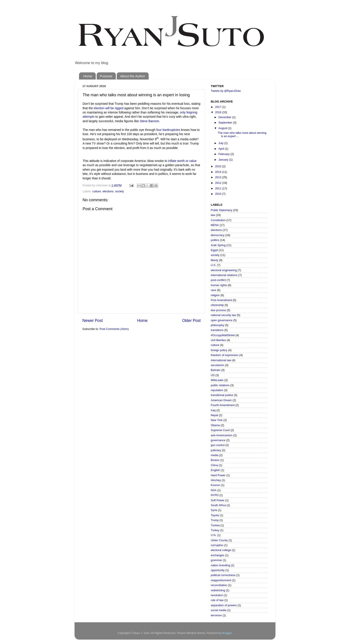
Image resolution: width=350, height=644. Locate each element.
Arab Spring (218, 245)
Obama (215, 425)
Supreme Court (220, 430)
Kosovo (215, 485)
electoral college (221, 550)
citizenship (217, 305)
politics (215, 240)
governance (218, 440)
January (224, 160)
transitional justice (222, 395)
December (225, 117)
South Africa (218, 505)
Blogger (227, 633)
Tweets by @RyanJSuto (226, 91)
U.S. (214, 265)
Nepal (214, 415)
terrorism (216, 615)
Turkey (215, 530)
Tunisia (215, 525)
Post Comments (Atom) (114, 329)
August (223, 128)
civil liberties (218, 340)
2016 (219, 112)
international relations (224, 275)
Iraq (213, 410)
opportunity (218, 570)
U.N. (214, 535)
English (215, 470)
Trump (215, 520)
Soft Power (218, 500)
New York (217, 420)
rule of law (217, 600)
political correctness (223, 575)
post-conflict (218, 280)
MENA (215, 225)
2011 (219, 189)
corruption (217, 545)
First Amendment (221, 300)
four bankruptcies (168, 130)
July (221, 143)
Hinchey (216, 480)
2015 (219, 166)
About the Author (133, 76)
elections (108, 191)
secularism (217, 365)
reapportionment (221, 580)
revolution (217, 595)
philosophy (217, 325)
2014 (219, 172)
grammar (216, 560)
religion (215, 295)
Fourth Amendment (223, 405)
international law (221, 360)
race (214, 290)
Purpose (106, 76)
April (222, 149)
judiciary (216, 450)
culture (97, 191)
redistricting (218, 590)
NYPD (215, 495)
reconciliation (219, 585)
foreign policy (219, 350)
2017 (219, 107)
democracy (218, 235)
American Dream (221, 400)
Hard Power (218, 475)
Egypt (214, 250)
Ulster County (219, 540)
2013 (219, 177)
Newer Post (93, 321)
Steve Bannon (149, 121)
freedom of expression (225, 355)
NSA (214, 490)
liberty (215, 260)
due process (218, 310)
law (213, 215)
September (226, 123)
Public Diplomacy (222, 210)
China (214, 465)
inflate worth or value (182, 161)
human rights (219, 285)
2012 (219, 183)
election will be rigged (109, 108)
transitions (217, 330)
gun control (218, 445)
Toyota (215, 515)
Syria (214, 510)
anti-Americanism (222, 435)
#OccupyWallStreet (223, 335)
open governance (222, 320)
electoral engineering (224, 270)
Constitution (218, 220)
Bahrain (216, 370)
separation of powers (224, 605)
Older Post (191, 321)
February (225, 154)
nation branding (220, 565)
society (120, 191)
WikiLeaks (217, 380)
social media (219, 610)
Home (88, 76)
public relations (220, 385)
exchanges (218, 555)
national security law (223, 315)
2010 (219, 194)
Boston (215, 460)
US (213, 375)
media (215, 455)
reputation (217, 390)
